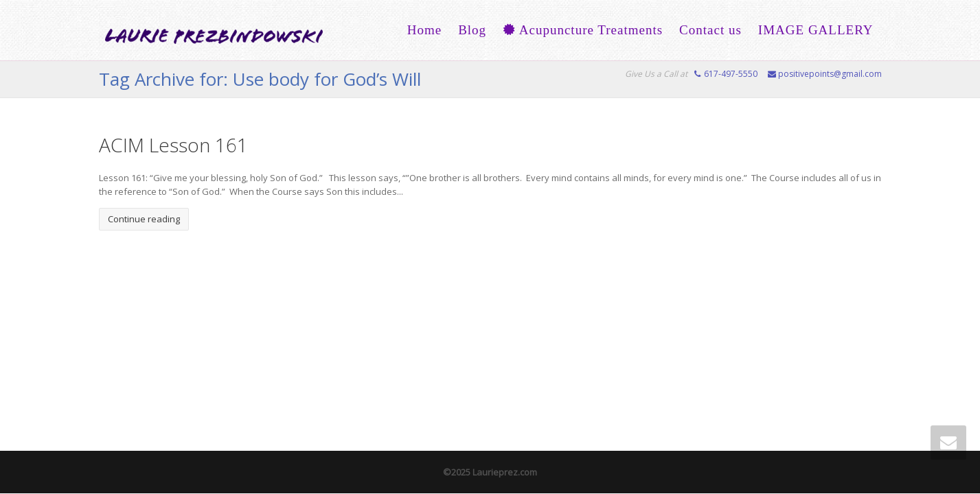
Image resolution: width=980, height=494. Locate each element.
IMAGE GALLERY (816, 30)
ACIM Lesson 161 (173, 145)
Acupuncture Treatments (583, 30)
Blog (472, 30)
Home (424, 30)
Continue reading (144, 219)
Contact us (710, 30)
